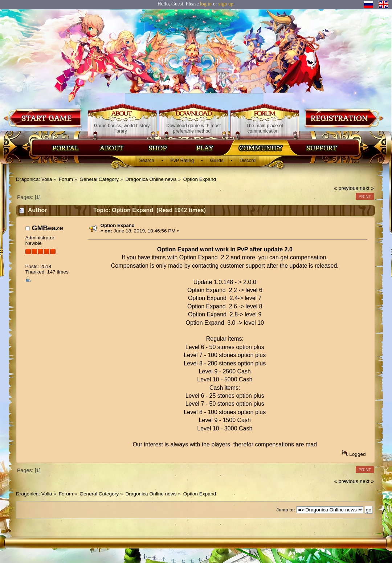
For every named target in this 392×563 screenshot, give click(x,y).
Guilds (217, 160)
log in (206, 4)
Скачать (206, 148)
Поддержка (321, 148)
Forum (265, 114)
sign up (226, 4)
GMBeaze (47, 228)
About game (123, 114)
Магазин (158, 148)
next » (367, 188)
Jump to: (286, 510)
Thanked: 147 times (47, 272)
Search (146, 160)
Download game (43, 118)
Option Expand (118, 225)
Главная (65, 148)
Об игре (112, 148)
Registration (344, 118)
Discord (248, 160)
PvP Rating (182, 160)
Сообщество (260, 148)
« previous (346, 188)
